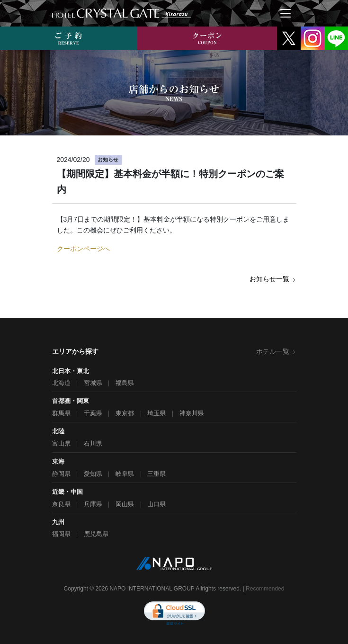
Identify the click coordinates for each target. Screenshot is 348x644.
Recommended (265, 589)
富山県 (61, 443)
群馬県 (61, 413)
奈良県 (61, 504)
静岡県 (61, 474)
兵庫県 (93, 504)
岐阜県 (125, 474)
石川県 (93, 443)
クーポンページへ (83, 249)
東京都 (125, 413)
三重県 (156, 474)
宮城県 (93, 383)
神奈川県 (192, 413)
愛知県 (93, 474)
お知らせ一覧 (273, 279)
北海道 (61, 383)
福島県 (125, 383)
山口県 (156, 504)
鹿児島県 (96, 534)
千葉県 (93, 413)
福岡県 (61, 534)
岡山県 (125, 504)
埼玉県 (156, 413)
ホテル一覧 (276, 351)
